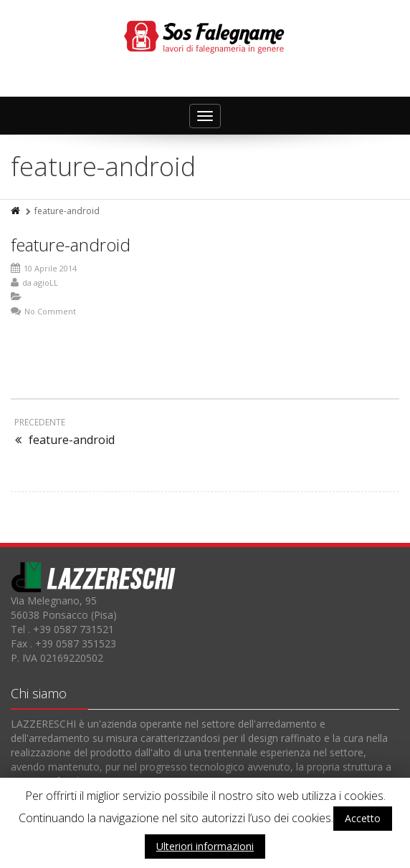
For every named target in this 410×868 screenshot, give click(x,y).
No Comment (50, 311)
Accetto (363, 818)
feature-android (71, 245)
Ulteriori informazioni (205, 846)
